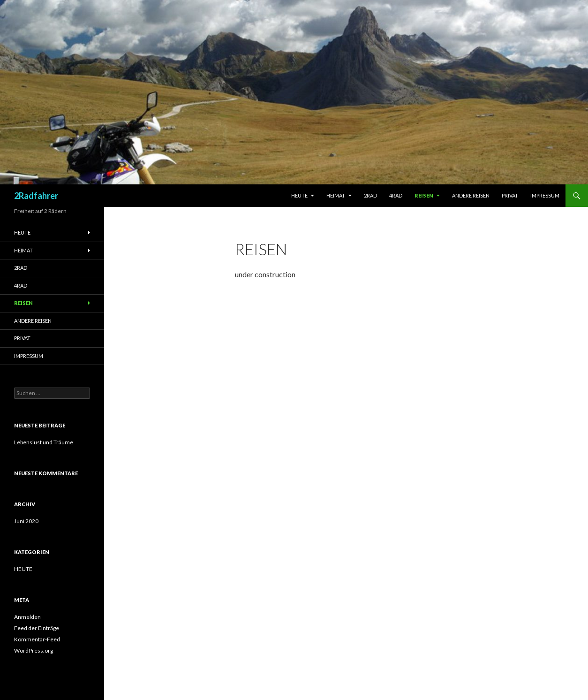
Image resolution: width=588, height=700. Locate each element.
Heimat (336, 195)
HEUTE (23, 569)
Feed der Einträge (37, 628)
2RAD (370, 195)
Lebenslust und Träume (44, 442)
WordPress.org (34, 651)
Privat (510, 195)
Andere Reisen (471, 195)
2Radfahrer (36, 196)
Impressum (545, 195)
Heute (299, 195)
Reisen (424, 195)
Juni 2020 (26, 521)
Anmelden (27, 617)
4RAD (396, 195)
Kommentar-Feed (37, 639)
